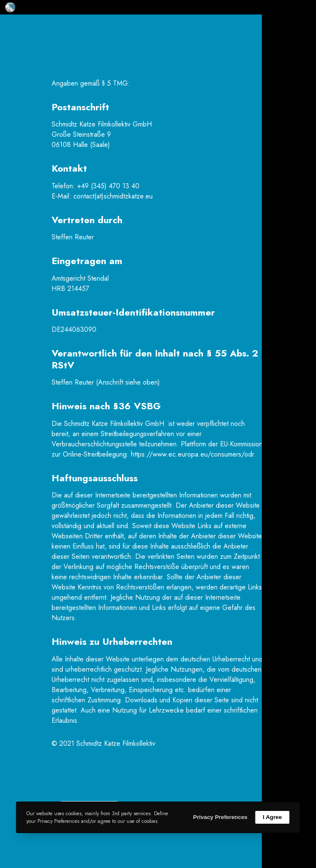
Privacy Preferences (220, 817)
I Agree (272, 817)
